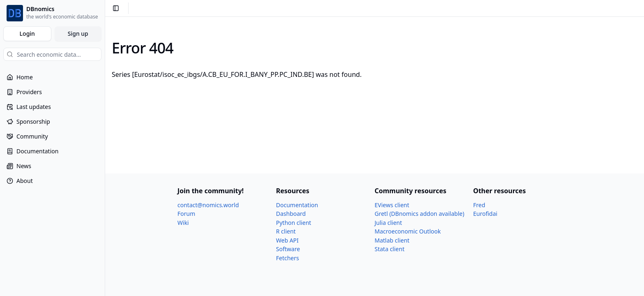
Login (27, 34)
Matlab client (392, 240)
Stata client (390, 249)
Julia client (388, 223)
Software (288, 249)
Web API (287, 240)
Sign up (78, 34)
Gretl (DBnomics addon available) (419, 214)
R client (286, 231)
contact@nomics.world (208, 205)
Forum (186, 214)
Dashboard (291, 214)
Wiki (183, 223)
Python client (294, 223)
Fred (479, 205)
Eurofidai (485, 214)
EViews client (392, 205)
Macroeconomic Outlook (408, 231)
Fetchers (287, 258)
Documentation (297, 205)
